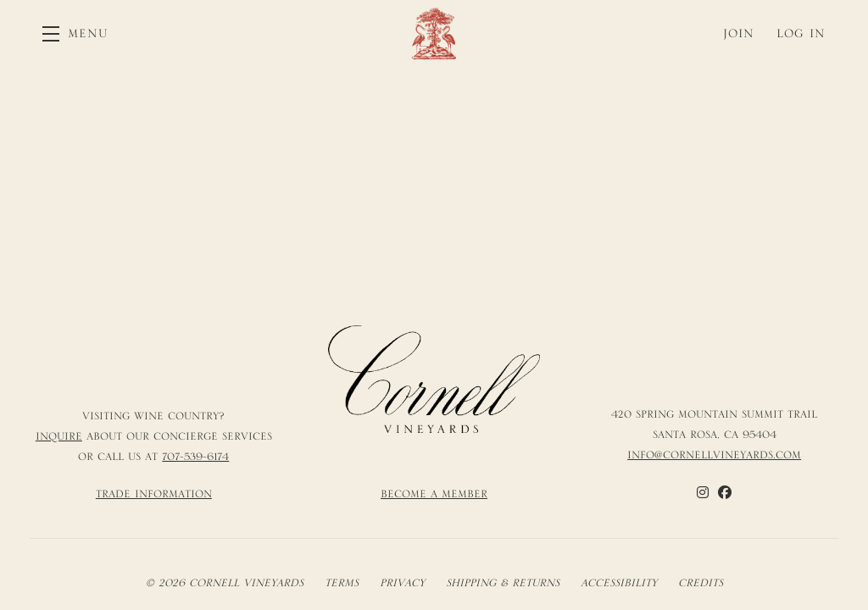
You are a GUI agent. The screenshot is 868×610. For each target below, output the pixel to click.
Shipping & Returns (503, 583)
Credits (701, 583)
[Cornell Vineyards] (434, 380)
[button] (75, 33)
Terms (342, 583)
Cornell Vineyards (434, 33)
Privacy (402, 583)
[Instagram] (703, 492)
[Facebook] (725, 492)
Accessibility (619, 583)
